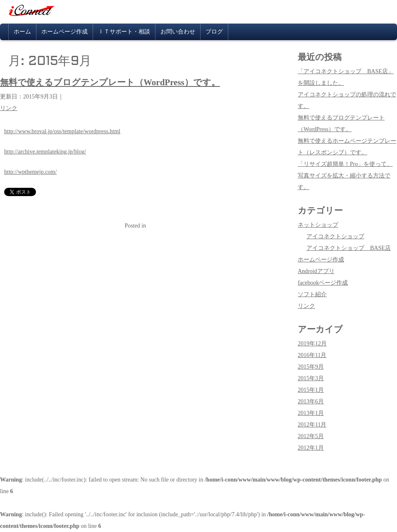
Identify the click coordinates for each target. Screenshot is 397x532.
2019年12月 (312, 344)
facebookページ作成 (323, 283)
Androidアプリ (316, 271)
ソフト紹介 (312, 294)
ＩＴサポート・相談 (124, 32)
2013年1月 (311, 413)
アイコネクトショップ (335, 236)
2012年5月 (311, 436)
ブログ (214, 32)
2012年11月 (312, 425)
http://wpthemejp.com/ (30, 172)
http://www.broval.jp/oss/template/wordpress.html (62, 131)
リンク (9, 108)
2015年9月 (311, 367)
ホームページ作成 (65, 32)
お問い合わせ (178, 32)
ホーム (22, 32)
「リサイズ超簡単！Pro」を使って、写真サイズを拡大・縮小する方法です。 (345, 176)
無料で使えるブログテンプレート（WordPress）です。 (110, 82)
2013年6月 (311, 401)
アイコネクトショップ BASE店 (349, 248)
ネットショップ (318, 225)
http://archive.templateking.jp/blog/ (45, 152)
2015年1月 (311, 390)
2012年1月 (311, 448)
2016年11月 (312, 355)
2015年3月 (311, 378)
